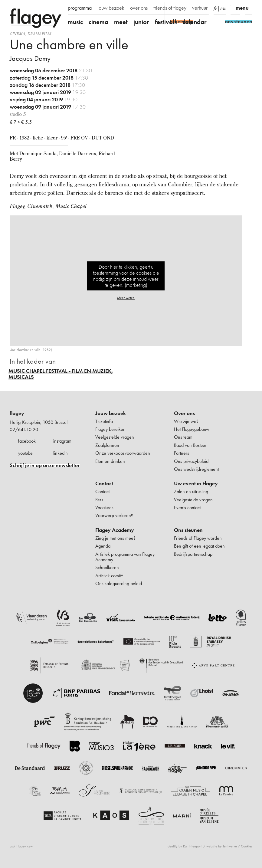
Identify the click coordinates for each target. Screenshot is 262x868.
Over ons (184, 413)
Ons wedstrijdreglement (196, 469)
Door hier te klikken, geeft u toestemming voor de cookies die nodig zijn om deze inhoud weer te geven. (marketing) (126, 276)
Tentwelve (230, 846)
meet (121, 22)
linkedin (61, 453)
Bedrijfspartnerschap (193, 554)
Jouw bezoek (111, 413)
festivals (166, 22)
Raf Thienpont (193, 846)
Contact (104, 483)
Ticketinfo (104, 421)
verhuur (200, 8)
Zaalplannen (107, 445)
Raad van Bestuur (190, 445)
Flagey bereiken (110, 429)
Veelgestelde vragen (115, 437)
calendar (195, 22)
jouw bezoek (111, 8)
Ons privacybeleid (191, 461)
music (75, 22)
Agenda (103, 546)
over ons (139, 8)
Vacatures (104, 508)
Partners (182, 453)
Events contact (187, 508)
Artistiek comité (109, 576)
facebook (27, 441)
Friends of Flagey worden (198, 538)
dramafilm (39, 34)
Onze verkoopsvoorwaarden (123, 453)
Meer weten (126, 298)
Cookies (247, 846)
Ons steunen (188, 530)
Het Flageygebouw (192, 429)
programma (80, 8)
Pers (99, 500)
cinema (98, 22)
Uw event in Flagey (196, 483)
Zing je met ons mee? (115, 538)
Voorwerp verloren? (114, 515)
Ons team (183, 437)
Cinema (18, 34)
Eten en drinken (110, 461)
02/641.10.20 (24, 429)
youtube (25, 453)
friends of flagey (170, 8)
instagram (62, 441)
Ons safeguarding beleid (119, 583)
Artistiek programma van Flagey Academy (125, 557)
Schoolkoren (107, 567)
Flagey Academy (115, 530)
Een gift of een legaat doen (199, 546)
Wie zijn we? (186, 421)
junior (141, 22)
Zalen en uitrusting (191, 491)
